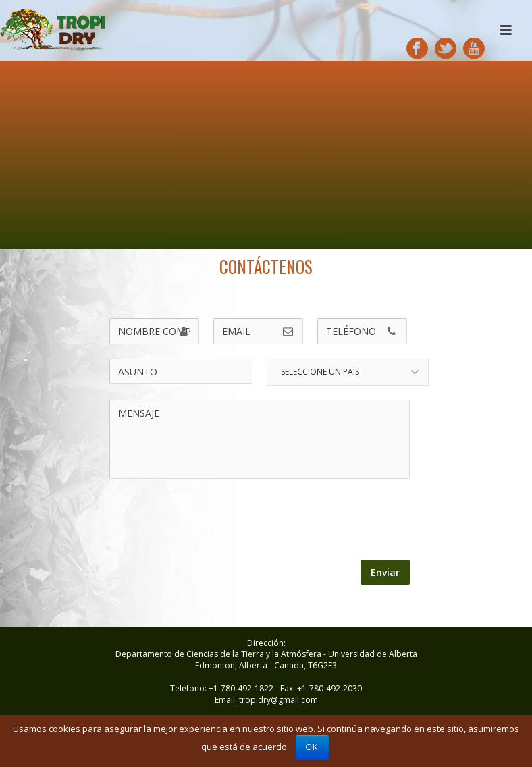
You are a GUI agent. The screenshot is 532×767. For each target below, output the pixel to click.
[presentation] (213, 520)
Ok (312, 747)
